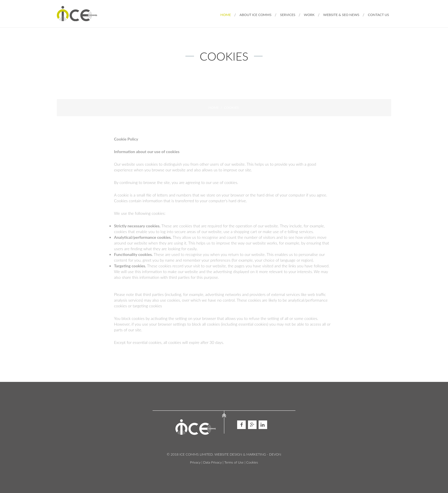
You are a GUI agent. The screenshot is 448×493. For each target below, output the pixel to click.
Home (214, 108)
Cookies (252, 462)
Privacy (195, 462)
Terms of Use (234, 462)
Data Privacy (212, 462)
